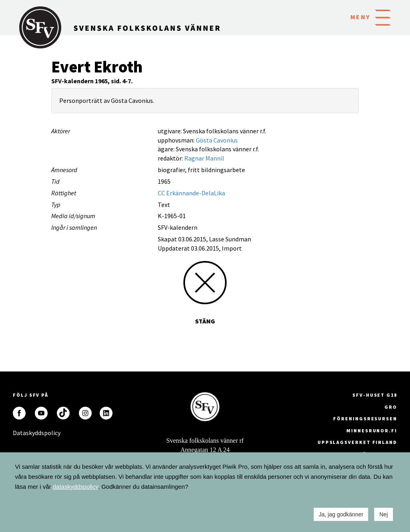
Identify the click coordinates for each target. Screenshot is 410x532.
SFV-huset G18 (375, 395)
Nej (383, 514)
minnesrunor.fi (372, 431)
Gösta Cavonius (217, 140)
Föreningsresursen (365, 419)
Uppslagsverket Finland (357, 442)
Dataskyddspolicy (19, 433)
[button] (383, 17)
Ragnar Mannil (204, 158)
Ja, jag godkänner (341, 514)
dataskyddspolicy (75, 487)
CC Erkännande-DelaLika (191, 193)
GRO (391, 407)
